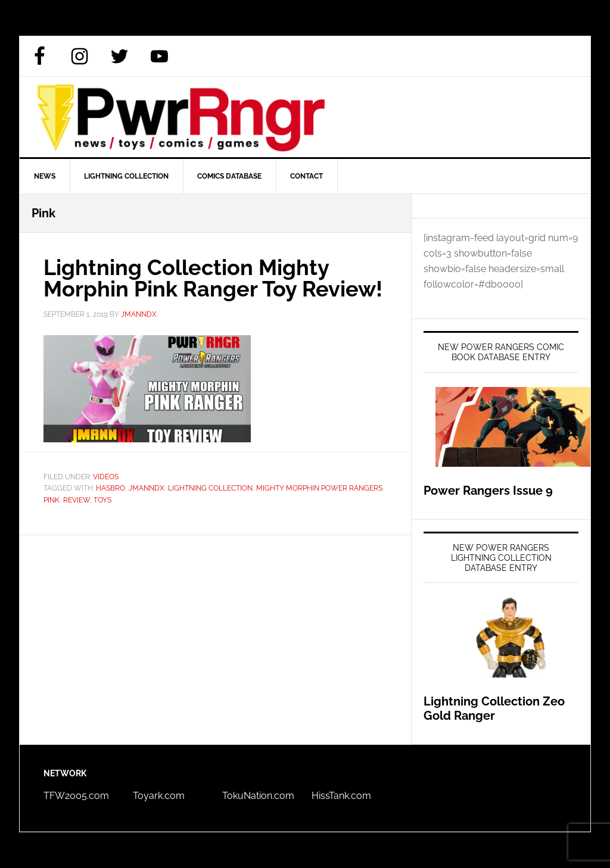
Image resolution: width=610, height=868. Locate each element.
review (77, 500)
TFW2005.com (76, 796)
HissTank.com (341, 796)
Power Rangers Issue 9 (488, 491)
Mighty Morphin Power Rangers (319, 488)
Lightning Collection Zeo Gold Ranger (494, 708)
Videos (106, 477)
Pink (52, 500)
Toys (102, 500)
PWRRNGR (305, 117)
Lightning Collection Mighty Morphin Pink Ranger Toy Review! (213, 278)
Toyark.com (159, 796)
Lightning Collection (210, 488)
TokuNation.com (258, 796)
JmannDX (147, 488)
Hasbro (111, 488)
